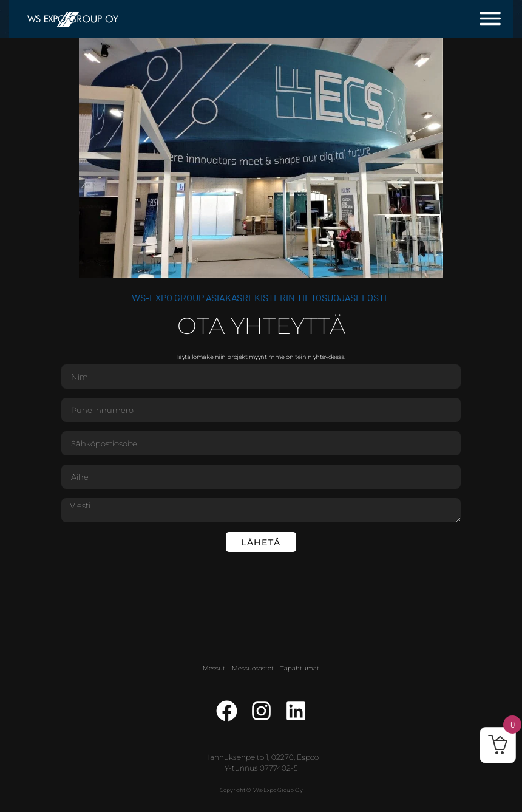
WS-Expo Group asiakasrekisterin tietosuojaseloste (261, 297)
